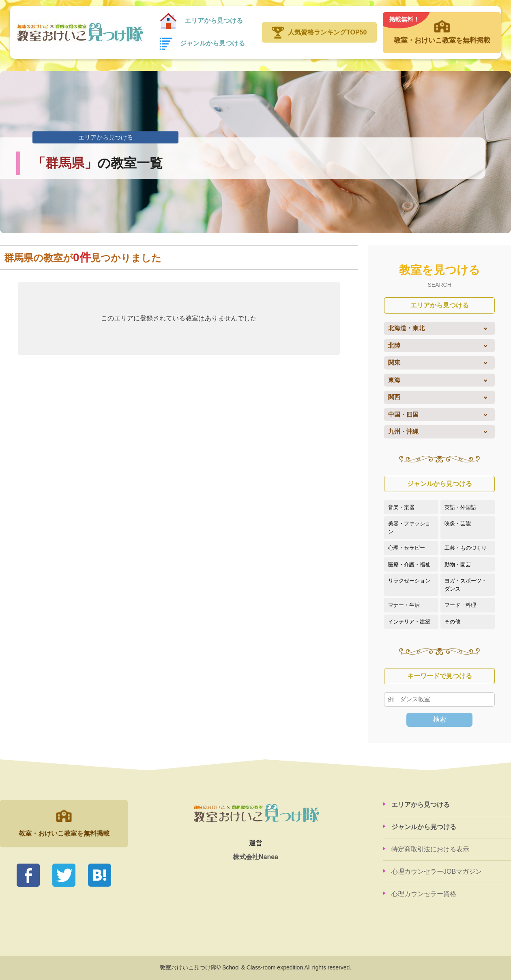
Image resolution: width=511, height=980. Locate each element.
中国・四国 (403, 414)
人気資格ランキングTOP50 (327, 32)
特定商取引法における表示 (430, 849)
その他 (452, 622)
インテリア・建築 (409, 622)
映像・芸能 (458, 523)
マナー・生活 (404, 605)
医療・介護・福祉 (409, 564)
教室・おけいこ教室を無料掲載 (442, 28)
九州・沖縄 (403, 431)
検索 (440, 719)
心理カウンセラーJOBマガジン (437, 871)
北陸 (394, 345)
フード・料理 (460, 605)
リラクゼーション (409, 581)
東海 (394, 380)
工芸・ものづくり (466, 548)
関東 (394, 362)
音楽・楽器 (401, 507)
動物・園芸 (458, 564)
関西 (394, 397)
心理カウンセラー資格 (424, 894)
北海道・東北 (406, 328)
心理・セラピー (407, 548)
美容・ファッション (409, 528)
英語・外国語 (460, 507)
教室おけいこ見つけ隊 (79, 32)
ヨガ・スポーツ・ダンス (466, 585)
